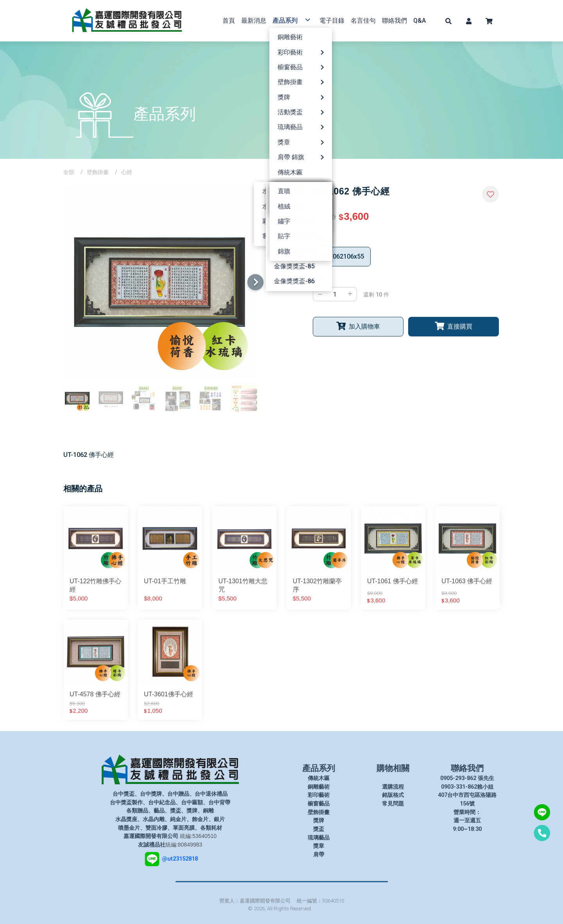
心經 (127, 172)
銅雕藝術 (319, 787)
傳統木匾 (319, 778)
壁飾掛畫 (98, 172)
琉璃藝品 (319, 838)
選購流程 (393, 787)
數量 (319, 279)
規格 (319, 239)
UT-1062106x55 (342, 256)
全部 (69, 172)
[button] (448, 21)
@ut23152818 (180, 858)
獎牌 (319, 821)
